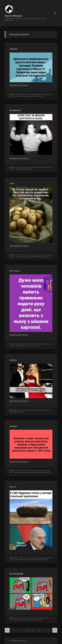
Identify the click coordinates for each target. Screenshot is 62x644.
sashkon (33, 94)
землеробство (34, 96)
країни (17, 559)
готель (30, 559)
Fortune (13, 360)
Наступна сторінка (55, 630)
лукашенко (41, 559)
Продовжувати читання (20, 85)
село (16, 96)
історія (48, 471)
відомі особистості (44, 167)
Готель (13, 487)
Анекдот (14, 49)
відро (28, 96)
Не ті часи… (15, 271)
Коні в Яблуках (13, 16)
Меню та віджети (55, 15)
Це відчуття (15, 110)
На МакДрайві (16, 574)
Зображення (15, 94)
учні (49, 473)
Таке (12, 183)
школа (11, 473)
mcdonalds (27, 620)
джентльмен (29, 346)
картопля (41, 96)
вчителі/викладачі (22, 473)
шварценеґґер (28, 169)
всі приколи (42, 410)
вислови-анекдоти (44, 94)
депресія (29, 257)
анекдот (23, 96)
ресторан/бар (17, 620)
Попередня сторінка (7, 630)
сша (46, 559)
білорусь (25, 559)
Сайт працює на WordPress (18, 641)
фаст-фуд (40, 620)
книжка (45, 473)
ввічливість (21, 346)
